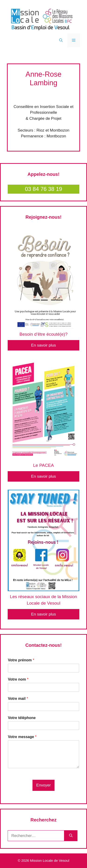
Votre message (22, 737)
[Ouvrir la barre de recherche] (61, 40)
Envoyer (43, 785)
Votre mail (18, 699)
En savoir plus (43, 345)
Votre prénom (21, 660)
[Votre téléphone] (43, 726)
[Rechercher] (71, 836)
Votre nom (18, 679)
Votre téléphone (22, 718)
